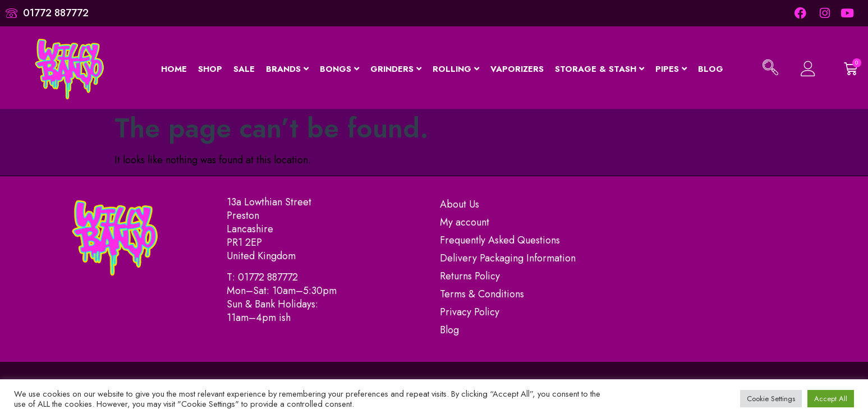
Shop (210, 68)
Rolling (456, 68)
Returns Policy (470, 276)
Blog (711, 68)
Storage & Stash (600, 68)
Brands (287, 68)
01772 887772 (268, 277)
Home (174, 68)
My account (465, 222)
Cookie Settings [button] (771, 399)
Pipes (671, 68)
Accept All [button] (831, 399)
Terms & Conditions (482, 294)
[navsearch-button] (770, 69)
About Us (460, 204)
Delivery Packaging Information (508, 258)
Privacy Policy (470, 312)
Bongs (339, 68)
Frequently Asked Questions (500, 240)
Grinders (396, 68)
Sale (244, 68)
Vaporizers (517, 68)
